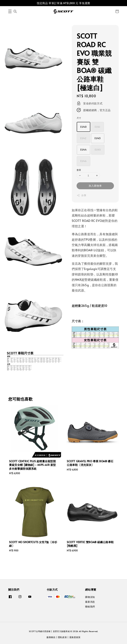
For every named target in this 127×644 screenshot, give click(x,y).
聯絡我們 (90, 607)
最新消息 (90, 602)
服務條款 (51, 637)
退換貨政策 (75, 637)
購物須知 (90, 597)
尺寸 (79, 118)
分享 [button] (81, 195)
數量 (79, 170)
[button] (10, 11)
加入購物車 (95, 186)
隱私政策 (62, 637)
